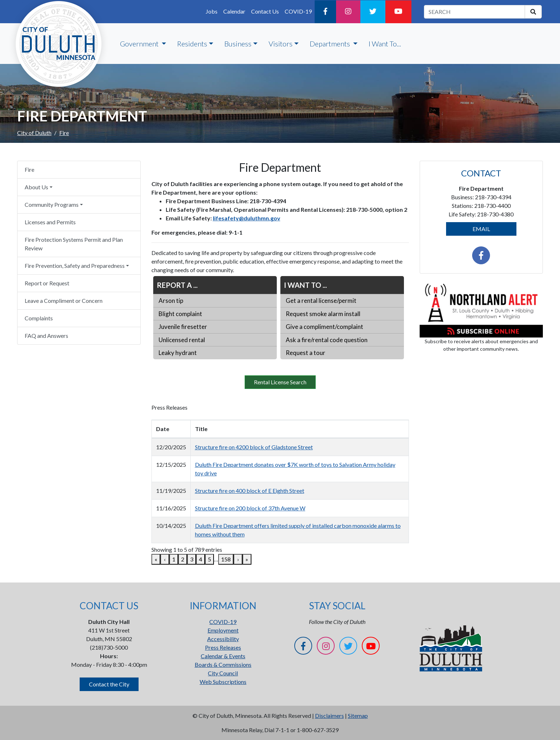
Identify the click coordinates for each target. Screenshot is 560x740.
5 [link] (209, 559)
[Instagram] (348, 12)
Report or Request (47, 283)
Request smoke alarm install (323, 314)
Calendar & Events (223, 656)
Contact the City (109, 684)
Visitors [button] (281, 44)
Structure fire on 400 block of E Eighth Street (250, 491)
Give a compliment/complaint (324, 327)
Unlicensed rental (182, 340)
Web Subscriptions (223, 682)
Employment (223, 630)
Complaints (39, 318)
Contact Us (265, 11)
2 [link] (183, 559)
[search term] (474, 12)
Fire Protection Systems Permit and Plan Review (74, 244)
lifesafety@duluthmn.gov (247, 218)
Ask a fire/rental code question (327, 340)
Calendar (234, 11)
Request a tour (306, 353)
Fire (29, 169)
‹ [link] (165, 559)
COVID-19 (298, 11)
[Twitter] (373, 12)
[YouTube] (398, 12)
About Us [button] (36, 187)
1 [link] (174, 559)
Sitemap (358, 716)
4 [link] (201, 559)
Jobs (212, 11)
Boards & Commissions (223, 664)
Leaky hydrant (178, 353)
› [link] (238, 559)
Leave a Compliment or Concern (64, 301)
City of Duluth (34, 133)
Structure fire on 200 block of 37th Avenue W (250, 508)
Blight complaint (180, 314)
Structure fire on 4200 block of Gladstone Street (254, 447)
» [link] (247, 559)
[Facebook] (325, 12)
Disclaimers (329, 716)
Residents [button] (192, 44)
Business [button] (238, 44)
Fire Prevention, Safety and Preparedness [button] (75, 266)
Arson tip (171, 301)
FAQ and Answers (46, 336)
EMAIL (481, 229)
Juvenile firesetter (183, 327)
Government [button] (140, 44)
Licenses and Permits (50, 222)
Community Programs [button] (52, 204)
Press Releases (223, 647)
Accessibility (223, 639)
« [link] (156, 559)
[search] (533, 12)
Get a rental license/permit (321, 301)
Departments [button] (331, 44)
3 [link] (192, 559)
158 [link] (226, 559)
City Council (223, 673)
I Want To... (385, 44)
